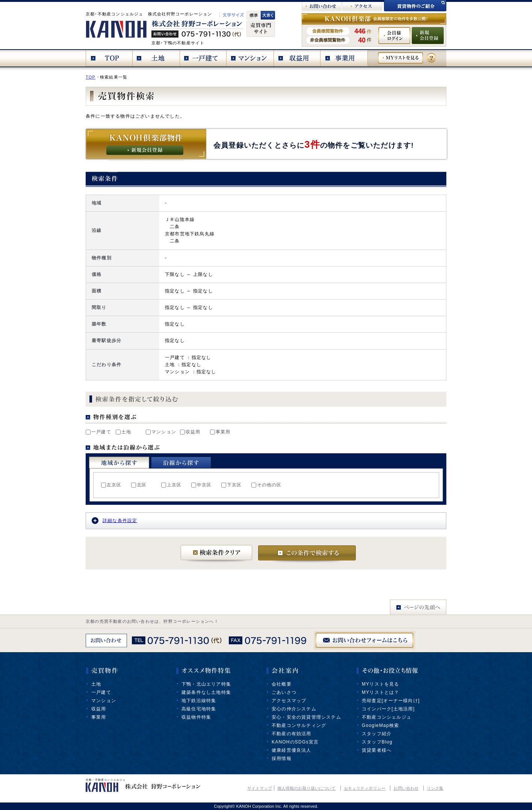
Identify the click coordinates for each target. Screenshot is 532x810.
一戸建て (98, 432)
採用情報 (282, 759)
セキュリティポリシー (365, 788)
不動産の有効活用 (292, 734)
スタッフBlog (377, 742)
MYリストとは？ (381, 692)
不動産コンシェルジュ (387, 717)
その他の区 (267, 485)
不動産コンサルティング (299, 725)
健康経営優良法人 (292, 750)
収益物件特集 (196, 717)
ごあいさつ (284, 692)
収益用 (190, 432)
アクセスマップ (289, 701)
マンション (161, 432)
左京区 (111, 485)
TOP (91, 77)
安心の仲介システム (294, 709)
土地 (123, 432)
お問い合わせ (406, 788)
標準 (254, 15)
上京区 (172, 485)
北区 (139, 485)
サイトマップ (260, 788)
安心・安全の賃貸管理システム (306, 717)
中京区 (202, 485)
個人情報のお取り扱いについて (306, 788)
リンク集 (435, 788)
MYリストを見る (381, 684)
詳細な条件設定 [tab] (114, 521)
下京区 (232, 485)
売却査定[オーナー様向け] (391, 701)
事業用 (220, 432)
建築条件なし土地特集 (206, 692)
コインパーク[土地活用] (388, 709)
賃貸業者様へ (377, 750)
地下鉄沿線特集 (199, 701)
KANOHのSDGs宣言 (295, 742)
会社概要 (282, 684)
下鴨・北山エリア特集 (206, 684)
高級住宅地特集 (199, 709)
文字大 (268, 15)
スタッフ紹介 (377, 734)
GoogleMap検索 (380, 725)
